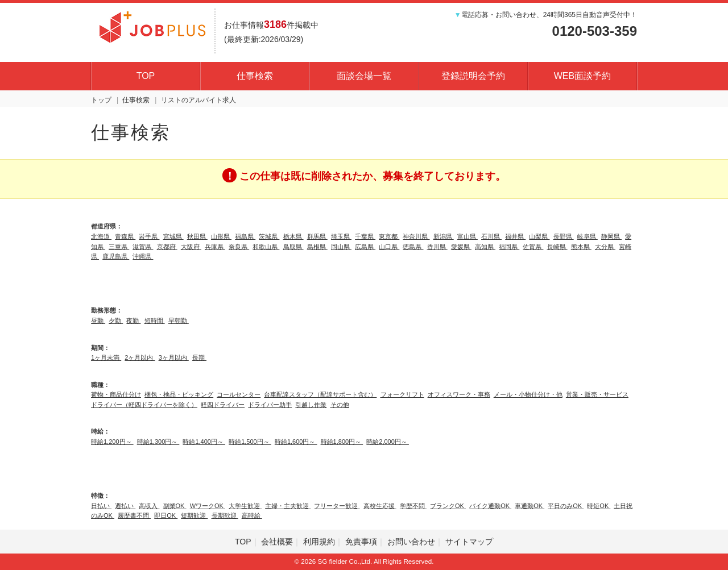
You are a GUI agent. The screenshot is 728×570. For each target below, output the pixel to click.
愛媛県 (461, 247)
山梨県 (539, 236)
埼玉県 (341, 236)
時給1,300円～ (158, 442)
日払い (101, 506)
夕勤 (116, 321)
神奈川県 (416, 236)
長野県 (564, 236)
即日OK (166, 515)
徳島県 (413, 247)
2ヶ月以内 (140, 357)
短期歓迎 (194, 515)
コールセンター (239, 394)
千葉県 (365, 236)
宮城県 (173, 236)
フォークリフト (402, 394)
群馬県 (317, 236)
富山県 (468, 236)
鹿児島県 (116, 256)
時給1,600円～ (296, 442)
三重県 (119, 247)
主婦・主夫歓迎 (288, 506)
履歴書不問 (134, 515)
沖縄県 (143, 256)
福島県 (245, 236)
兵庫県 (215, 247)
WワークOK (208, 506)
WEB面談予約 (582, 76)
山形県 (221, 236)
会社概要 (277, 542)
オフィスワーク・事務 (459, 394)
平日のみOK (566, 506)
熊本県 (581, 247)
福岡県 (509, 247)
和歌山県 (266, 247)
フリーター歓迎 (337, 506)
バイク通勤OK (490, 506)
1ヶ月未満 (106, 357)
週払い (125, 506)
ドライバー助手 (270, 405)
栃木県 (293, 236)
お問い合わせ (411, 542)
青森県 (125, 236)
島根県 (317, 247)
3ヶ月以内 (174, 357)
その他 (340, 405)
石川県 (491, 236)
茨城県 (269, 236)
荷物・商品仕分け (116, 394)
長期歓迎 (225, 515)
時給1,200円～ (112, 442)
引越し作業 (311, 405)
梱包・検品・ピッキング (179, 394)
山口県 (389, 247)
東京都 (389, 236)
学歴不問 (413, 506)
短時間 (155, 321)
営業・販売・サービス (597, 394)
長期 (199, 357)
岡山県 (341, 247)
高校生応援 (380, 506)
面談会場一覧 (364, 76)
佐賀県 (533, 247)
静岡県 (611, 236)
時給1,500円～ (250, 442)
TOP (146, 76)
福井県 (515, 236)
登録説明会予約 (473, 76)
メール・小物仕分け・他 (528, 394)
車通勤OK (530, 506)
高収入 (149, 506)
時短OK (599, 506)
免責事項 (361, 542)
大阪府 (191, 247)
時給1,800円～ (342, 442)
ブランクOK (448, 506)
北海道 (101, 236)
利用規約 (319, 542)
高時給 (252, 515)
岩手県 (149, 236)
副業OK (175, 506)
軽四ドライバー (223, 405)
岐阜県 (588, 236)
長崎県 (557, 247)
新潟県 (444, 236)
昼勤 (98, 321)
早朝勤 (179, 321)
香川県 (437, 247)
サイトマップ (469, 542)
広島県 (365, 247)
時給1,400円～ (204, 442)
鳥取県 (293, 247)
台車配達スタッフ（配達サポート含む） (320, 394)
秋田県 (197, 236)
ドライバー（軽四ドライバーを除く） (144, 405)
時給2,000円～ (388, 442)
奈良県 (239, 247)
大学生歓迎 (245, 506)
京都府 (167, 247)
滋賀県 (143, 247)
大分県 (605, 247)
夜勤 (133, 321)
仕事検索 (255, 76)
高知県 (485, 247)
